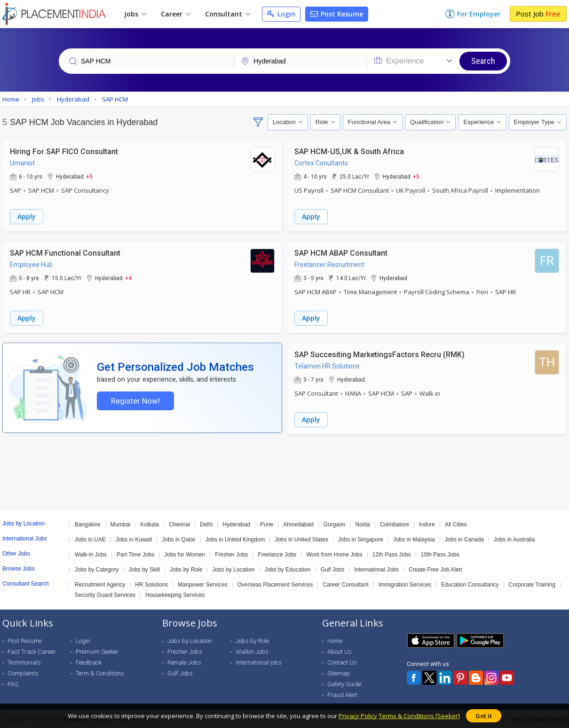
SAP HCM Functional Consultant (65, 253)
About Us (340, 652)
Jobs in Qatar (178, 540)
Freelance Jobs (277, 555)
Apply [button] (27, 216)
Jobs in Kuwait (134, 540)
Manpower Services (202, 585)
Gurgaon (335, 524)
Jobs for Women (185, 555)
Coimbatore (395, 524)
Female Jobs (184, 662)
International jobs (259, 662)
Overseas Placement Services (275, 585)
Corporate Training (532, 585)
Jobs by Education (287, 570)
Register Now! (135, 401)
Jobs (135, 14)
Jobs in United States (301, 540)
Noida (363, 524)
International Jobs (376, 570)
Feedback (89, 662)
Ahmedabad (298, 524)
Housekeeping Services (175, 595)
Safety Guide (344, 684)
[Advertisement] (284, 472)
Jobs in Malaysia (414, 540)
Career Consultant (345, 585)
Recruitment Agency (100, 585)
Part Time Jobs (135, 555)
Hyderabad (236, 524)
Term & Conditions (100, 673)
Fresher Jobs (231, 555)
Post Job (538, 14)
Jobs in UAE (90, 540)
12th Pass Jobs (392, 555)
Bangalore (88, 524)
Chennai (179, 524)
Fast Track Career (32, 652)
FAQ (13, 684)
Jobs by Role (186, 570)
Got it (484, 716)
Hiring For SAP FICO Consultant (64, 152)
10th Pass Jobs (440, 555)
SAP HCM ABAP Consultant (341, 253)
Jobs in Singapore (361, 540)
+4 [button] (128, 278)
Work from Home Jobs (334, 555)
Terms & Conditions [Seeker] (419, 716)
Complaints (23, 673)
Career (176, 14)
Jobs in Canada (464, 540)
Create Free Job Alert (435, 570)
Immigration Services (405, 585)
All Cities (456, 524)
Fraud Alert (342, 695)
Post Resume (337, 14)
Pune (267, 524)
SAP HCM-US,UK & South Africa (349, 152)
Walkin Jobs (252, 652)
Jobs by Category (97, 570)
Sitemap (339, 673)
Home (335, 641)
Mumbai (121, 524)
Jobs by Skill (144, 570)
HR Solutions (151, 585)
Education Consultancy (470, 585)
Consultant (228, 14)
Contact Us (342, 662)
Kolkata (150, 524)
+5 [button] (89, 176)
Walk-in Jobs (91, 555)
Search (483, 61)
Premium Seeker (97, 652)
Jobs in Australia (514, 540)
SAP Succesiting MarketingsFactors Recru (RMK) (379, 355)
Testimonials (24, 662)
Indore (427, 524)
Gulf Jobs (332, 570)
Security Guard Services (105, 595)
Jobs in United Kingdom (235, 540)
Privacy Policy (358, 716)
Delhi (206, 524)
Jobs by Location (233, 570)
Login (281, 14)
